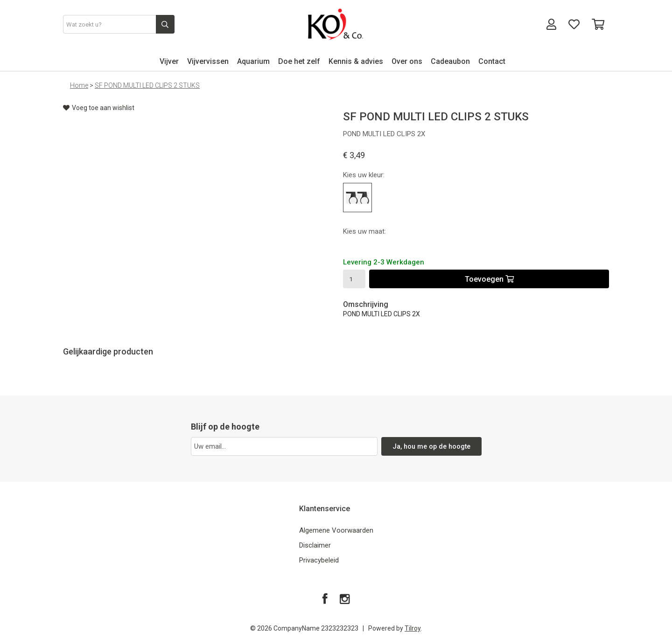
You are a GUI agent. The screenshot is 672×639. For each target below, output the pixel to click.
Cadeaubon (450, 61)
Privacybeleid (319, 560)
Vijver (169, 61)
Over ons (407, 61)
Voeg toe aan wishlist (99, 108)
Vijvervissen (208, 61)
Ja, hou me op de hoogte (431, 446)
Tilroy (413, 628)
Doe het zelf (299, 61)
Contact (492, 61)
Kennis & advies (356, 61)
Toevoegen (489, 279)
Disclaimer (315, 545)
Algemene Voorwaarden (336, 530)
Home (79, 85)
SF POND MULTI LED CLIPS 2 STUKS (147, 85)
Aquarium (253, 61)
